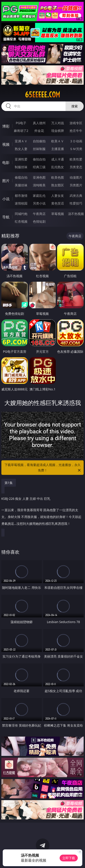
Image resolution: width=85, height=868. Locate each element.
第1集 (9, 483)
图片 (6, 181)
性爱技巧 (76, 203)
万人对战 (58, 123)
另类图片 (76, 185)
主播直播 (58, 149)
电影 (6, 163)
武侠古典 (76, 196)
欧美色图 (58, 177)
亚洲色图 (39, 177)
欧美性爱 (76, 159)
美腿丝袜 (21, 185)
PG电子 (21, 123)
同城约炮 (21, 214)
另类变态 (76, 167)
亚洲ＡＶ (21, 141)
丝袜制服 (39, 149)
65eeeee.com (42, 95)
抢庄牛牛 (76, 131)
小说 (6, 199)
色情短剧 (39, 221)
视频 (6, 144)
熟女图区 (58, 185)
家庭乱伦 (39, 196)
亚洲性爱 (21, 159)
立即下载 (69, 858)
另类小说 (39, 203)
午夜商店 (39, 214)
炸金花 (39, 131)
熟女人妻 (21, 149)
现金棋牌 (58, 131)
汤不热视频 (76, 214)
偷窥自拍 (21, 177)
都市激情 (21, 196)
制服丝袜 (21, 167)
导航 (6, 217)
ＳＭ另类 (76, 149)
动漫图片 (76, 177)
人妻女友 (58, 196)
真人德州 (39, 123)
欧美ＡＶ (58, 141)
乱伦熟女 (58, 167)
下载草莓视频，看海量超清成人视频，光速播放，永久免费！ (43, 468)
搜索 (75, 106)
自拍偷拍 (39, 141)
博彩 (6, 126)
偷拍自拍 (39, 159)
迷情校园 (21, 203)
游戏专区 (76, 123)
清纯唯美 (39, 185)
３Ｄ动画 (76, 141)
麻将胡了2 (21, 131)
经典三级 (39, 167)
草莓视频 (58, 214)
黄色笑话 (58, 203)
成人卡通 (58, 159)
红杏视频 (21, 221)
